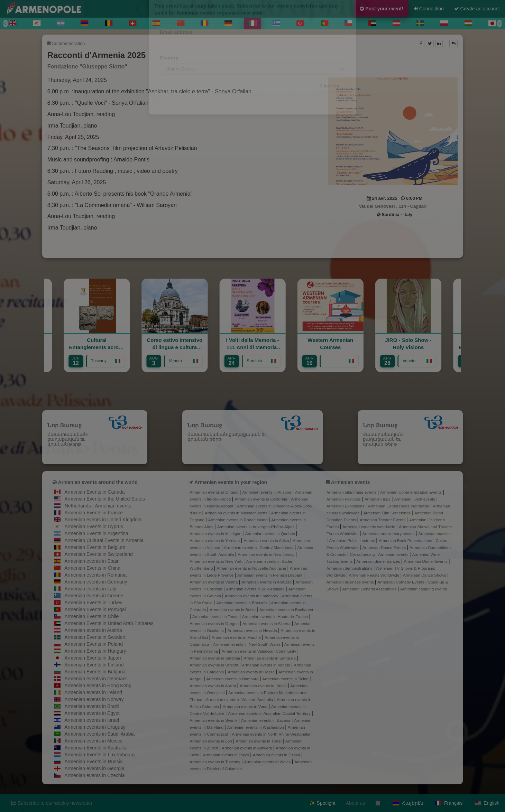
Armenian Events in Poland (94, 644)
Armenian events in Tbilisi (259, 741)
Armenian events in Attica (267, 540)
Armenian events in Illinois (264, 686)
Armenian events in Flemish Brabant (270, 575)
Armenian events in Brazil (92, 706)
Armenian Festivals (344, 499)
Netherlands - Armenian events (98, 506)
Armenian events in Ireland (93, 692)
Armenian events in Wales (268, 762)
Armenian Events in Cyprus (94, 526)
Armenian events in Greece (94, 596)
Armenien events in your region (231, 482)
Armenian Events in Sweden (95, 637)
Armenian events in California (261, 499)
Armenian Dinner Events (426, 561)
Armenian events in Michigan (216, 534)
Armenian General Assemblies (370, 589)
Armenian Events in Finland (94, 665)
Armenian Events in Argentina (96, 533)
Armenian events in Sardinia (215, 658)
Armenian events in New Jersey (267, 554)
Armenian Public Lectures (352, 540)
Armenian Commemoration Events (411, 492)
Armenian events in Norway (94, 699)
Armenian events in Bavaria (266, 720)
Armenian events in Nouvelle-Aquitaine (252, 568)
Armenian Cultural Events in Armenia (104, 540)
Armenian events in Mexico (93, 741)
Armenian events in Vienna (214, 582)
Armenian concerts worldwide (369, 527)
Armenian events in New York (217, 561)
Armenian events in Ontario (214, 492)
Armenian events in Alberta (267, 623)
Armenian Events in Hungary (95, 651)
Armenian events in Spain (92, 561)
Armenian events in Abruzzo (267, 582)
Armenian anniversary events (389, 534)
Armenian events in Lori (211, 741)
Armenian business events (351, 582)
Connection (429, 9)
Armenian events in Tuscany (215, 762)
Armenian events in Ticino (286, 679)
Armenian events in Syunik (214, 720)
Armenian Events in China (92, 568)
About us (355, 803)
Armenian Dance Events (385, 547)
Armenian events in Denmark (96, 679)
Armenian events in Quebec (271, 534)
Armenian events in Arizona (267, 492)
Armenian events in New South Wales (247, 644)
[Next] (499, 24)
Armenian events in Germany (96, 582)
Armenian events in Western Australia (240, 699)
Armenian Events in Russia (93, 762)
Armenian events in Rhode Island (238, 520)
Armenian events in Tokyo (227, 755)
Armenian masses (434, 534)
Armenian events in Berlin (233, 610)
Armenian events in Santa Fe (270, 658)
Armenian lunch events (415, 499)
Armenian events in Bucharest (286, 610)
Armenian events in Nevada (252, 630)
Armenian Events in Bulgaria (95, 672)
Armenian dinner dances (379, 561)
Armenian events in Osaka (277, 755)
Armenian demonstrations (350, 568)
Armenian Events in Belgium (95, 547)
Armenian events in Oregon (215, 623)
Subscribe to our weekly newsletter (52, 803)
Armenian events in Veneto (267, 665)
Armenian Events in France (94, 513)
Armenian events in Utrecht (214, 665)
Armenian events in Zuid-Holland (256, 589)
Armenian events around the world (98, 482)
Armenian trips (378, 499)
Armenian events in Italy (90, 589)
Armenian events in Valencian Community (260, 651)
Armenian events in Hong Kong (98, 685)
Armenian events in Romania (95, 575)
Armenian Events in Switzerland (99, 554)
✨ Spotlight (322, 803)
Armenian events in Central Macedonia (259, 547)
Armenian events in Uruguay (95, 727)
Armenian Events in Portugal (95, 609)
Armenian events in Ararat (213, 686)
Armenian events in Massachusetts (237, 513)
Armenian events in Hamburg (233, 679)
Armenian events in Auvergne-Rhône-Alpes (256, 527)
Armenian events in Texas (216, 617)
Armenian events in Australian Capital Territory (270, 713)
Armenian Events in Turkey (93, 603)
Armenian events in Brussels (242, 603)
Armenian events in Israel (92, 720)
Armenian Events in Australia (95, 748)
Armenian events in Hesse (252, 672)
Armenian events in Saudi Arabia (99, 734)
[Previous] (6, 24)
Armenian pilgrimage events (352, 492)
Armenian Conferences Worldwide (399, 506)
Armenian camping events (424, 589)
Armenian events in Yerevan (215, 540)
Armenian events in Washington (256, 727)
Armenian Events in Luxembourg (99, 755)
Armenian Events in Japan (93, 658)
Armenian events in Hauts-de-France (276, 617)
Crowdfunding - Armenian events (380, 554)
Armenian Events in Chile (91, 616)
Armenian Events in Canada (94, 492)
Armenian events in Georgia (94, 768)
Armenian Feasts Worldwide (375, 575)
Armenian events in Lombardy (252, 596)
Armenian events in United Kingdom (103, 520)
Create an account (477, 9)
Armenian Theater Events (383, 520)
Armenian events (351, 482)
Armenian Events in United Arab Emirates (109, 623)
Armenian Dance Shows (425, 575)
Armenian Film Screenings (387, 513)
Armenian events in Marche (237, 637)
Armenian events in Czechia (94, 775)
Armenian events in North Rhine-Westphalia (272, 734)
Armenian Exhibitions (346, 506)
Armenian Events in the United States (105, 499)
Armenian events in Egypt (92, 713)
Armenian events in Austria (93, 630)
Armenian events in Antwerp (247, 748)
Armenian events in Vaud (246, 706)
